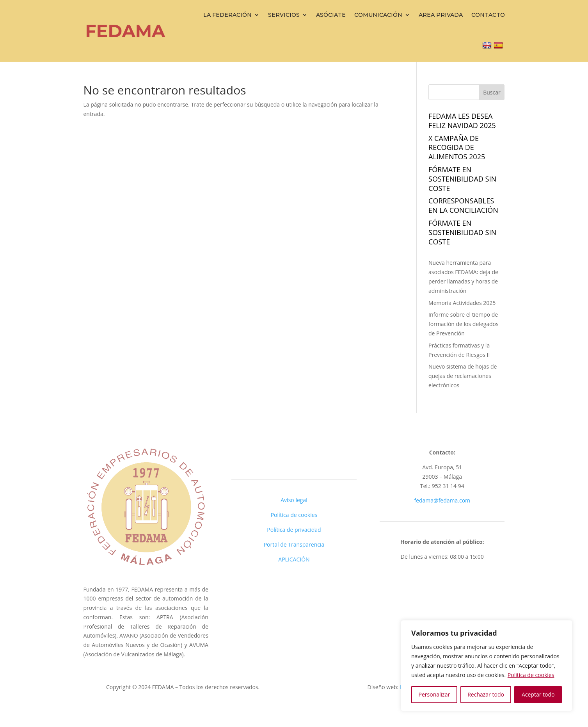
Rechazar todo (486, 694)
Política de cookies (531, 675)
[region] (487, 666)
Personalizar (434, 694)
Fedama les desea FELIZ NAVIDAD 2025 (462, 121)
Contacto (488, 15)
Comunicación (378, 15)
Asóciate (331, 15)
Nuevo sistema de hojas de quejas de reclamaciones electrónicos (463, 376)
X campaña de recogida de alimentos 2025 (457, 148)
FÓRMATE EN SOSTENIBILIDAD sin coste (462, 179)
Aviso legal (294, 500)
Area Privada (441, 15)
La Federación (227, 15)
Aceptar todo (538, 694)
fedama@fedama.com (442, 500)
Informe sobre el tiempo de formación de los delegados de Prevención (464, 324)
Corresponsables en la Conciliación (463, 205)
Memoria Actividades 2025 (462, 303)
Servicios (284, 15)
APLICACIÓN (294, 559)
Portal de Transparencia (294, 544)
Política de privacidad (294, 530)
